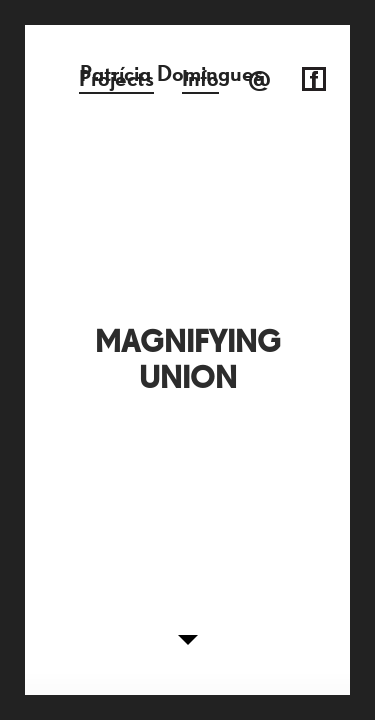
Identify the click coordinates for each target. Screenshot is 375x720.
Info (200, 78)
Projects (116, 78)
